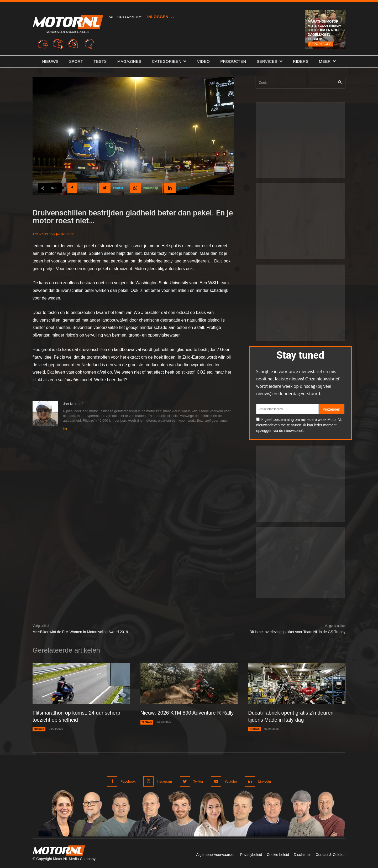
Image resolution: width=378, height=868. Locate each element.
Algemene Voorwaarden (216, 854)
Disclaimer (302, 854)
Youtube (231, 781)
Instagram (164, 781)
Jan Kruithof (65, 234)
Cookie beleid (278, 854)
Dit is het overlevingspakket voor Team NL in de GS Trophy (297, 632)
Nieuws (39, 729)
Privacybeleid (251, 854)
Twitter (198, 781)
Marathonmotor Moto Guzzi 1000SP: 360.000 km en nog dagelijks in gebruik (324, 30)
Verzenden (331, 409)
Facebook (128, 781)
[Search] (340, 83)
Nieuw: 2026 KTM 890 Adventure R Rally (188, 713)
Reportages (320, 44)
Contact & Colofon (330, 854)
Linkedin (265, 781)
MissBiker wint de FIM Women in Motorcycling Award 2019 (80, 632)
